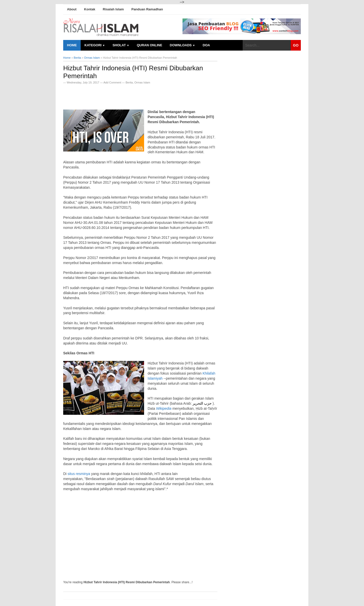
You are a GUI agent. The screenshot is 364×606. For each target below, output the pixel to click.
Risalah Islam (113, 9)
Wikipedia (164, 408)
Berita (129, 82)
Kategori (95, 45)
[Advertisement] (122, 95)
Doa (206, 45)
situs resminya (79, 474)
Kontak (90, 9)
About (72, 9)
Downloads (183, 45)
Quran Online (149, 45)
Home (72, 45)
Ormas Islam (142, 82)
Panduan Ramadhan (147, 9)
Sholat (121, 45)
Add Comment (113, 82)
